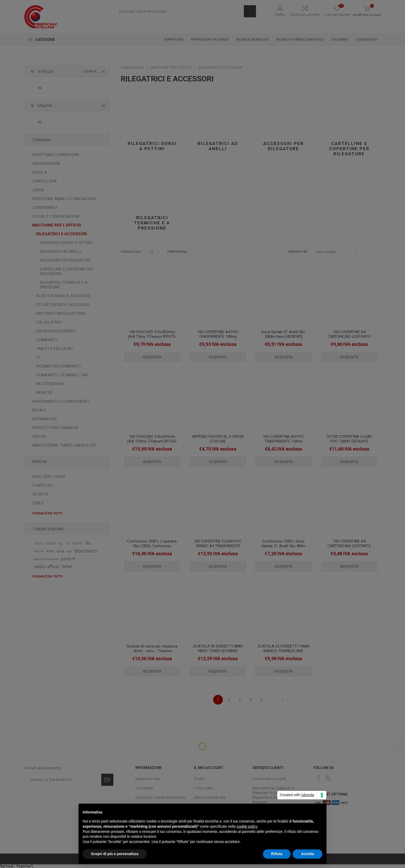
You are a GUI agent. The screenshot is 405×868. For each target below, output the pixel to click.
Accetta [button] (307, 854)
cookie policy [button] (247, 826)
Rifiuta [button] (277, 854)
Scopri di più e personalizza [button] (115, 854)
